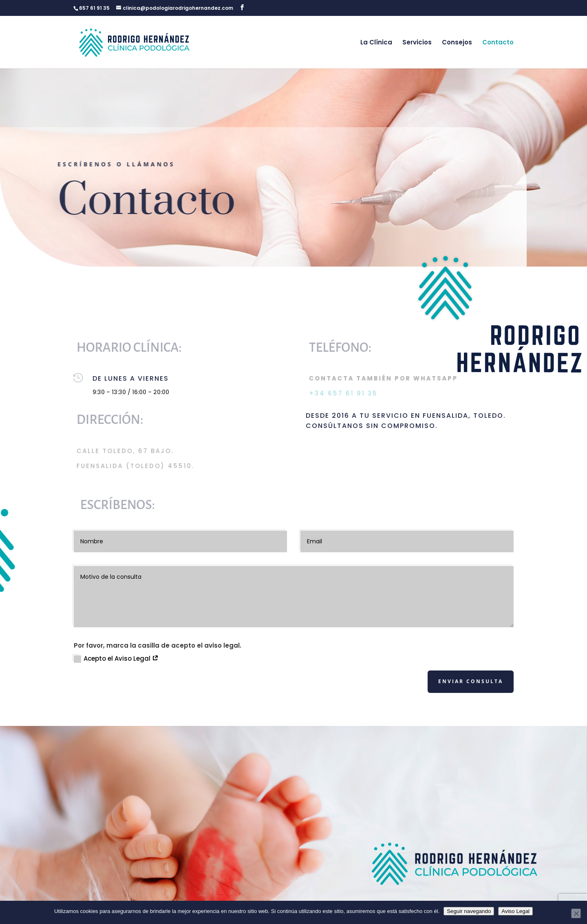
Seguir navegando (469, 911)
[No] (576, 913)
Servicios (417, 42)
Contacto (498, 42)
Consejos (457, 42)
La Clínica (376, 42)
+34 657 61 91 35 (344, 393)
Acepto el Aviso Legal (116, 658)
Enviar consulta (471, 681)
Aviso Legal (515, 911)
